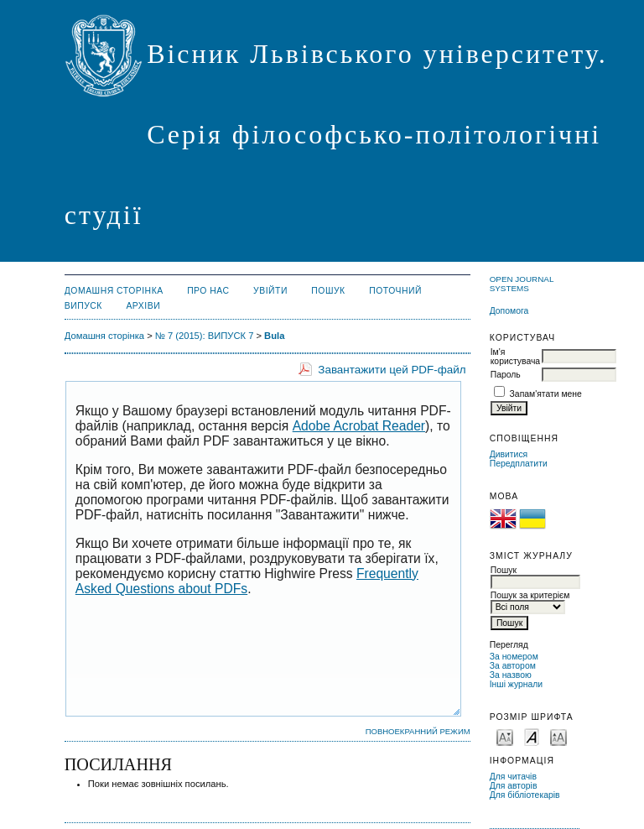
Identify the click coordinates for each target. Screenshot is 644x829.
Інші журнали (516, 684)
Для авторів (514, 786)
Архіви (143, 306)
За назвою (511, 675)
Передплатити (519, 464)
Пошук (328, 291)
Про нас (208, 291)
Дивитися (509, 454)
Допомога (509, 311)
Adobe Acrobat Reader (359, 426)
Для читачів (513, 777)
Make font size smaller (505, 736)
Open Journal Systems (522, 284)
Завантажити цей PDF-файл (392, 370)
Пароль (506, 375)
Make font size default (532, 736)
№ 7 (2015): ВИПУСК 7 (205, 336)
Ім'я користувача (515, 357)
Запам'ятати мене (546, 394)
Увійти (270, 291)
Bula (274, 336)
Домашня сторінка (114, 291)
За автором (513, 666)
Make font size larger (558, 736)
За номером (514, 657)
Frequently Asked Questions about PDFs (247, 581)
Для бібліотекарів (525, 795)
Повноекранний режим (418, 731)
